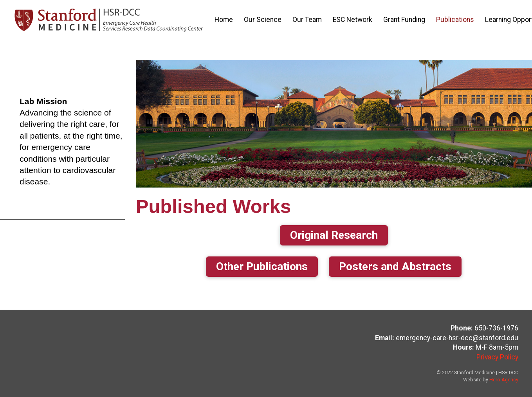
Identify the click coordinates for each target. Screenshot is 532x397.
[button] (334, 235)
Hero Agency (504, 380)
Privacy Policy (497, 357)
